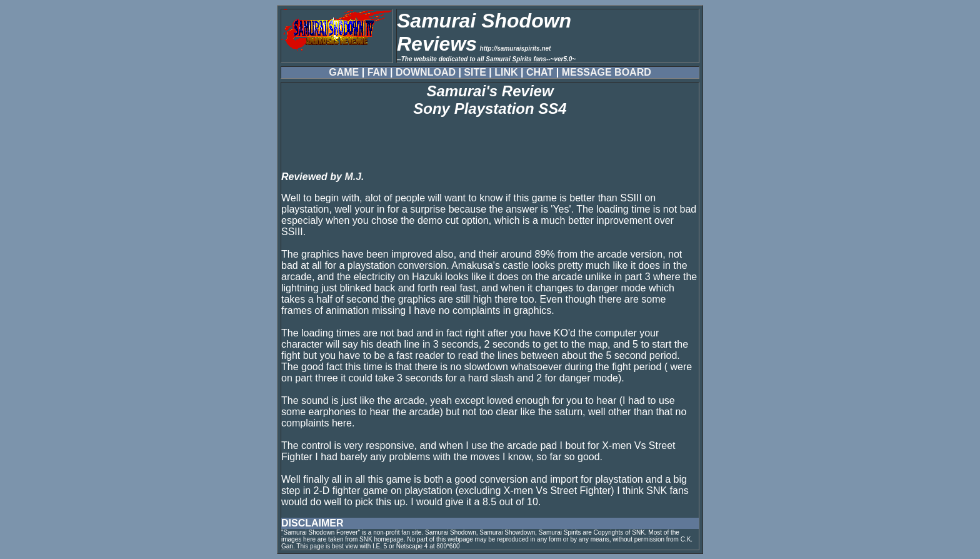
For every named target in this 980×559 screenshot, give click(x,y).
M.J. (354, 177)
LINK (506, 72)
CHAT (540, 72)
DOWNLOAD (426, 72)
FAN (377, 72)
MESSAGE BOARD (607, 72)
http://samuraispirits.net (516, 48)
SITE (475, 72)
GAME (344, 72)
